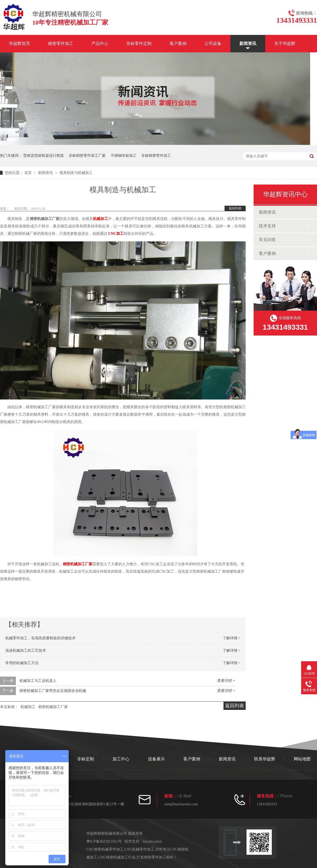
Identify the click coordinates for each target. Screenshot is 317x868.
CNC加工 (116, 234)
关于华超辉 (285, 43)
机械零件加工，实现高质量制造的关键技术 (40, 638)
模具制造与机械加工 (76, 173)
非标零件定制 (139, 43)
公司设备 (213, 43)
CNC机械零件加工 (139, 849)
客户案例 (178, 43)
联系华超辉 (265, 759)
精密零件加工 (61, 43)
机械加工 (100, 219)
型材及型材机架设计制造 (44, 156)
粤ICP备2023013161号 (104, 841)
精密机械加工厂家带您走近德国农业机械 (53, 691)
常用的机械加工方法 (22, 663)
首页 (29, 173)
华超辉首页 (20, 43)
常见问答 (267, 240)
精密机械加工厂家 (78, 564)
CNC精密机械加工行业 (117, 857)
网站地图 (302, 759)
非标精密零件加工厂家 (87, 156)
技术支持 (267, 226)
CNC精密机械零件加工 (105, 849)
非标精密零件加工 (156, 156)
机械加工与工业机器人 (38, 681)
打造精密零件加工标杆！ (157, 857)
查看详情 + (226, 681)
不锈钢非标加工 (124, 156)
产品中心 (100, 43)
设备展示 (156, 759)
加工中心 (121, 759)
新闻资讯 (248, 43)
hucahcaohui (152, 841)
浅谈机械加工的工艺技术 (26, 651)
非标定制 (86, 759)
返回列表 (235, 208)
